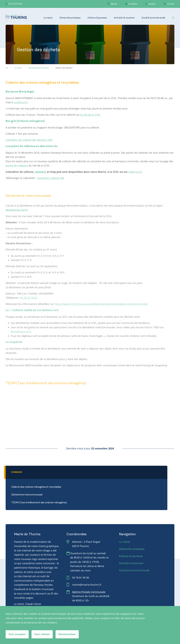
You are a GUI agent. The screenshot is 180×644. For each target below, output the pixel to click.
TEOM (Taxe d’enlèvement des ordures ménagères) (39, 503)
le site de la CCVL (90, 115)
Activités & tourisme (124, 18)
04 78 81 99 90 (14, 4)
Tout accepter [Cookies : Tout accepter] (17, 634)
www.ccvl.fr (135, 172)
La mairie (48, 18)
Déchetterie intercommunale (27, 495)
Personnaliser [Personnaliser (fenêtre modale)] (67, 634)
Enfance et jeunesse (131, 556)
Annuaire (151, 4)
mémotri (40, 172)
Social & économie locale (153, 18)
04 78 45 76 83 (29, 298)
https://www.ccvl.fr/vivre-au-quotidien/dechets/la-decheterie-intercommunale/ (101, 304)
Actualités (131, 4)
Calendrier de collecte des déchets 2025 (29, 140)
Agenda (112, 4)
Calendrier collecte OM (51, 178)
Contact (169, 4)
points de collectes (17, 165)
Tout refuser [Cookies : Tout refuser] (42, 634)
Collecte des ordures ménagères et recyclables (36, 487)
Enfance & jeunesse (97, 18)
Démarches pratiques (70, 18)
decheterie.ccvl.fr (21, 331)
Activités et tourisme (131, 563)
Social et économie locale (134, 570)
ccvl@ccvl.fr (21, 102)
